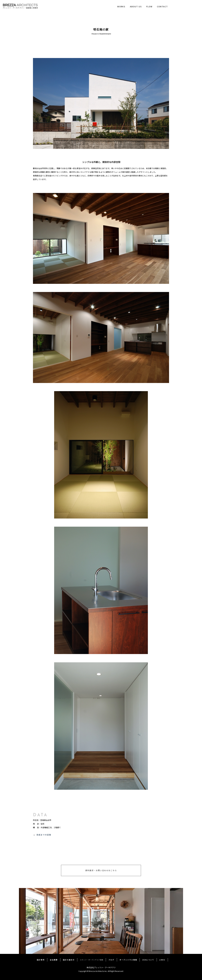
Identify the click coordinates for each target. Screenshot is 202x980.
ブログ (111, 960)
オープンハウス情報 (128, 960)
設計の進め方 (69, 960)
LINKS (162, 960)
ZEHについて (148, 960)
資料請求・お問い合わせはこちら (101, 870)
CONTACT (162, 7)
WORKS (121, 7)
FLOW (149, 7)
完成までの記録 (44, 835)
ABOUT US (136, 7)
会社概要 (54, 960)
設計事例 (41, 960)
